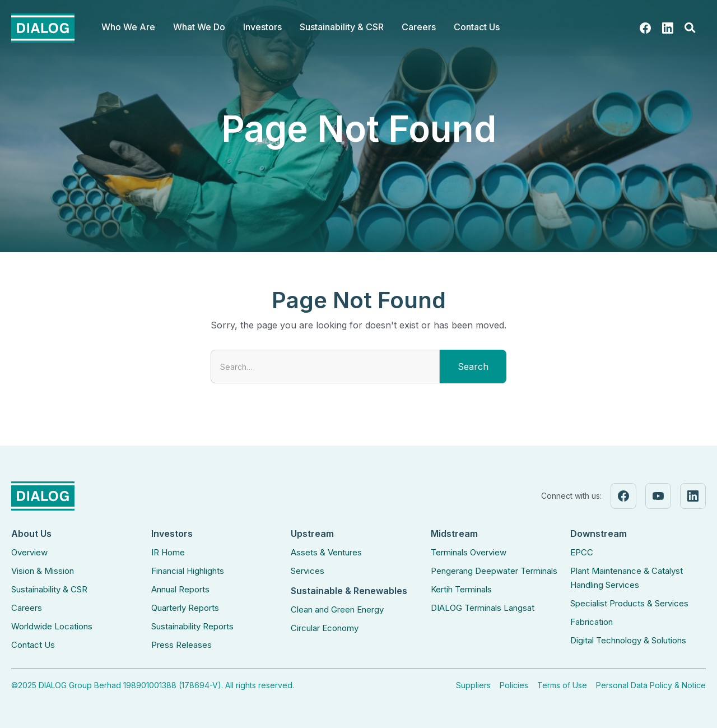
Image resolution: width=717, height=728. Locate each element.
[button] (128, 28)
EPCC (582, 552)
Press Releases (181, 645)
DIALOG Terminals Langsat (483, 608)
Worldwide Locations (52, 626)
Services (308, 571)
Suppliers (473, 685)
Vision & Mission (43, 571)
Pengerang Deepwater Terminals (494, 571)
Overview (29, 552)
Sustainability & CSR (49, 589)
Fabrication (592, 622)
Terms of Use (562, 685)
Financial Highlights (188, 571)
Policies (514, 685)
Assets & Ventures (326, 552)
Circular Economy (325, 628)
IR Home (168, 552)
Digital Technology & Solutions (628, 640)
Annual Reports (180, 589)
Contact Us (477, 27)
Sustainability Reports (192, 626)
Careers (27, 608)
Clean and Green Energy (337, 609)
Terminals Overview (469, 552)
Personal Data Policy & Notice (651, 685)
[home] (43, 28)
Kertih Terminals (461, 589)
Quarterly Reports (185, 608)
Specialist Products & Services (629, 603)
